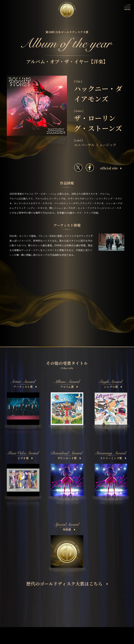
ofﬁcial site (111, 168)
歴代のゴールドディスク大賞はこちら (67, 584)
